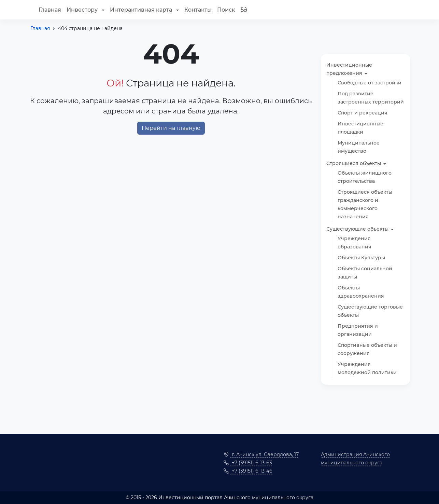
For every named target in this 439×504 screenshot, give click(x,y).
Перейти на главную (171, 128)
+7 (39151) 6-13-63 (248, 463)
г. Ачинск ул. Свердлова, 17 (261, 454)
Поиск (226, 10)
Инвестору (83, 10)
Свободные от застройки (370, 83)
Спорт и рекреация (363, 113)
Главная (50, 10)
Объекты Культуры (361, 258)
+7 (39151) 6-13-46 (248, 471)
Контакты (198, 10)
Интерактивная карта (142, 10)
